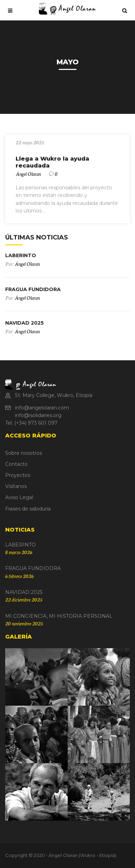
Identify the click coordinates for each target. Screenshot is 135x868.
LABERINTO (21, 255)
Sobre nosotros (24, 453)
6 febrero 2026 (19, 576)
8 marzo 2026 (19, 552)
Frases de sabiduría (28, 509)
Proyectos (18, 475)
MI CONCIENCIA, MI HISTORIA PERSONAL (59, 616)
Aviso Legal (19, 497)
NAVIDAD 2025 (24, 323)
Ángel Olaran (28, 174)
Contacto (16, 464)
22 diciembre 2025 (24, 599)
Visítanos (16, 486)
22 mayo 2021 (30, 142)
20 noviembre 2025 (24, 623)
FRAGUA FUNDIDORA (33, 289)
